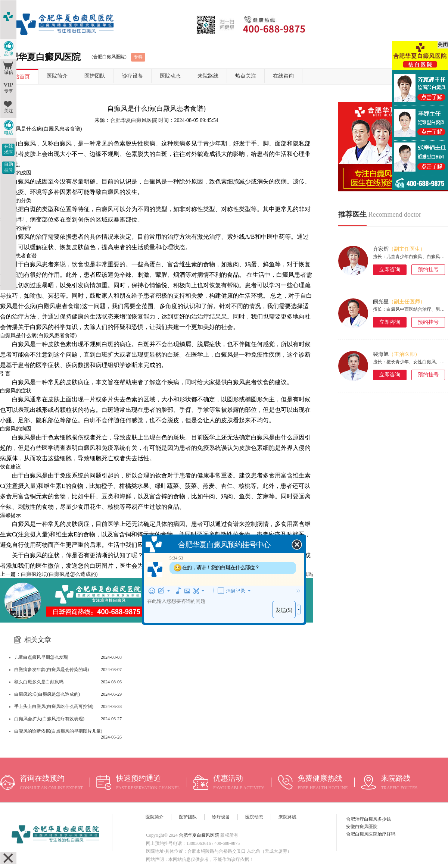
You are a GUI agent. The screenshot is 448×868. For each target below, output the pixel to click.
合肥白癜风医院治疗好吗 (371, 834)
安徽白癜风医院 (362, 827)
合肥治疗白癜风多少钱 (368, 819)
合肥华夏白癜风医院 (134, 120)
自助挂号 (9, 167)
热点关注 (246, 76)
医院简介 (57, 76)
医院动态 (170, 76)
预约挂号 (428, 270)
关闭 (443, 45)
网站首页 (19, 77)
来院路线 (208, 76)
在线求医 (9, 149)
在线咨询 (283, 76)
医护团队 (95, 76)
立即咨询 (390, 270)
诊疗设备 (133, 76)
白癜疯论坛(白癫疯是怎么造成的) (59, 574)
